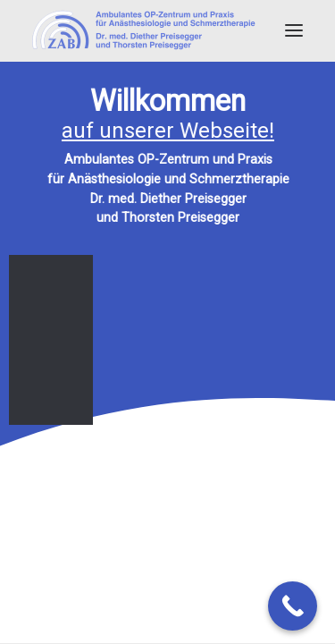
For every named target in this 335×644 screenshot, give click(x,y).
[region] (167, 256)
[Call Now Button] (293, 606)
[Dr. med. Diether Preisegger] (144, 30)
